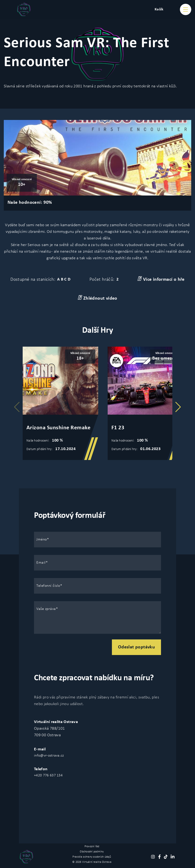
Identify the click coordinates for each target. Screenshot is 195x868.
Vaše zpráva (46, 609)
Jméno (42, 540)
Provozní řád (92, 847)
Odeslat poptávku (136, 647)
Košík (159, 9)
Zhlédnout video (97, 298)
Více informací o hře (161, 279)
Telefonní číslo (48, 586)
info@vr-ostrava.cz (49, 756)
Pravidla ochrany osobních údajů (92, 857)
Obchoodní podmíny (92, 852)
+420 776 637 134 (48, 775)
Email (41, 563)
